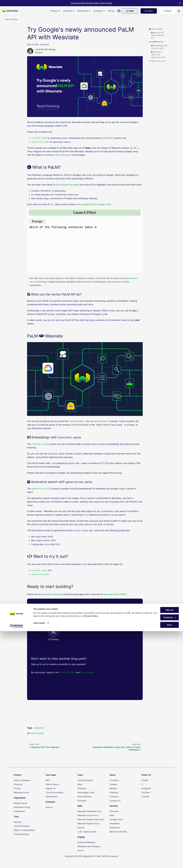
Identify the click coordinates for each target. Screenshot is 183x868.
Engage (81, 837)
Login (130, 11)
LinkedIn (145, 797)
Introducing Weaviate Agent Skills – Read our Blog (91, 3)
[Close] (180, 3)
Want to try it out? (157, 61)
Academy (82, 788)
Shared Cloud (20, 803)
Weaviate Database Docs (90, 811)
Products (18, 784)
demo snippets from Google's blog (93, 204)
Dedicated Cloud (22, 807)
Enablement (19, 811)
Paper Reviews (85, 797)
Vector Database (22, 780)
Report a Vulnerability (24, 830)
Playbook (114, 792)
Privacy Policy (87, 672)
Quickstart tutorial (51, 594)
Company (114, 780)
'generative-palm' (99, 421)
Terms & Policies (22, 826)
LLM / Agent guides (87, 832)
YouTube (146, 792)
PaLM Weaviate (156, 42)
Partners (114, 806)
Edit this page (35, 733)
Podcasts (82, 801)
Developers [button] (83, 11)
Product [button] (54, 11)
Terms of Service (68, 672)
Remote (113, 788)
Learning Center (85, 780)
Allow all (169, 847)
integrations (39, 728)
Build (80, 806)
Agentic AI (51, 788)
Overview (114, 811)
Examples (50, 802)
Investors (114, 797)
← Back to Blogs (11, 19)
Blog (80, 784)
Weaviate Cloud (21, 792)
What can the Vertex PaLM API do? (158, 35)
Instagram (146, 788)
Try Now (149, 11)
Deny (169, 862)
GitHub (81, 828)
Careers (113, 784)
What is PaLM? (156, 29)
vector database (63, 155)
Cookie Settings (21, 834)
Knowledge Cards (86, 792)
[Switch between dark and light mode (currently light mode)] (179, 11)
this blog (60, 185)
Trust (16, 817)
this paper (73, 185)
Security (18, 822)
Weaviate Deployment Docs (91, 819)
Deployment (20, 798)
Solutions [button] (68, 11)
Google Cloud (116, 819)
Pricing (111, 11)
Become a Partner (118, 832)
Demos (49, 807)
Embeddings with (159, 47)
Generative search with (158, 55)
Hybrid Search (52, 784)
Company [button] (98, 11)
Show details (39, 860)
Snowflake (115, 823)
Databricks (115, 828)
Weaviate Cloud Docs (88, 815)
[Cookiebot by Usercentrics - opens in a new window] (16, 863)
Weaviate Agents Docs (88, 823)
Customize (170, 854)
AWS (112, 815)
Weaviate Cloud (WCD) (115, 594)
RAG (48, 780)
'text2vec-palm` (77, 421)
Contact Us (115, 801)
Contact (168, 11)
